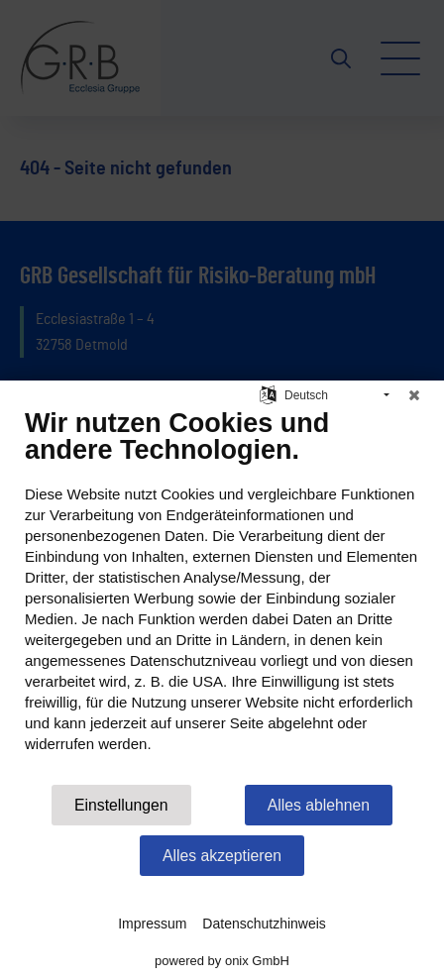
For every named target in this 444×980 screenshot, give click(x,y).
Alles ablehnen (319, 805)
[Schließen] (414, 395)
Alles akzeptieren (222, 856)
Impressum (152, 924)
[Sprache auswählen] (268, 394)
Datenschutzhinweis (264, 924)
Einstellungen (121, 805)
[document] (222, 595)
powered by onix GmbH (222, 961)
